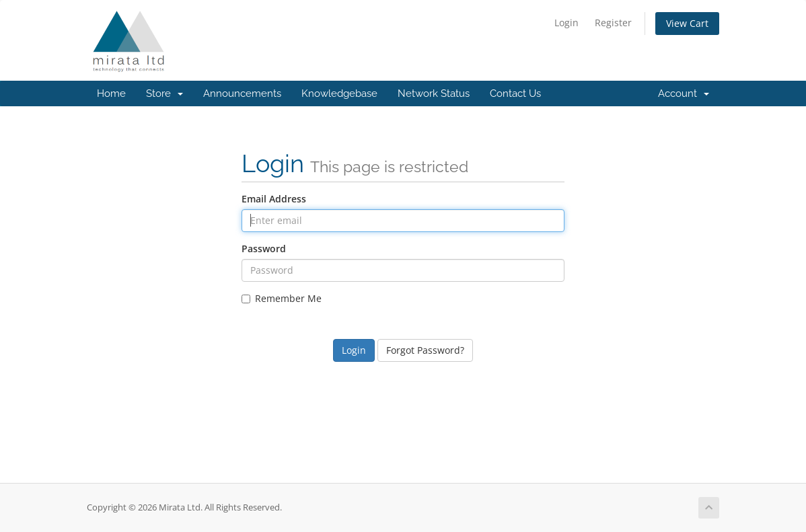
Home (111, 93)
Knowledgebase (339, 93)
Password (264, 249)
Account (684, 93)
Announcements (242, 93)
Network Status (434, 93)
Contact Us (515, 93)
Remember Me (282, 298)
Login (566, 23)
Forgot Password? (425, 350)
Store (164, 93)
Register (613, 23)
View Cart (687, 23)
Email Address (274, 199)
